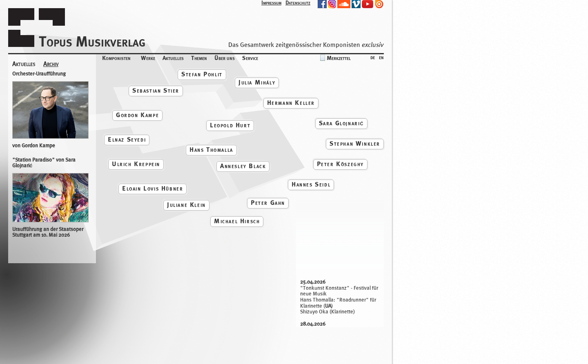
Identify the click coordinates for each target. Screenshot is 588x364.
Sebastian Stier (156, 90)
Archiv (51, 64)
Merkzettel (339, 58)
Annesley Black (243, 166)
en (381, 57)
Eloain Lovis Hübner (153, 188)
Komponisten (116, 58)
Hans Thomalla (211, 150)
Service (250, 58)
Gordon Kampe (137, 115)
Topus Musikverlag (92, 41)
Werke (148, 58)
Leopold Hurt (230, 125)
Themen (199, 58)
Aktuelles (173, 58)
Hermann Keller (291, 103)
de (373, 57)
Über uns (225, 58)
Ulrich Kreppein (136, 164)
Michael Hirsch (237, 221)
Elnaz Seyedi (127, 139)
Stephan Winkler (355, 143)
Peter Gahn (268, 203)
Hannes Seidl (311, 184)
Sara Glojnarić (341, 123)
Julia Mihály (257, 82)
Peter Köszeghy (340, 164)
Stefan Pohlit (202, 74)
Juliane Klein (186, 205)
